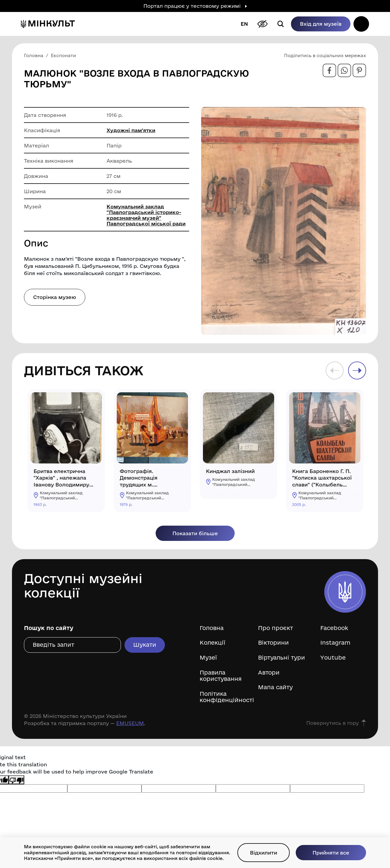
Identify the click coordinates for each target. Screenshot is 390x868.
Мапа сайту (275, 687)
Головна (212, 628)
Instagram (335, 643)
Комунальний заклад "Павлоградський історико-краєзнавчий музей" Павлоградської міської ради (146, 215)
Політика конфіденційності (224, 697)
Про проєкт (276, 628)
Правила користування (221, 676)
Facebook (334, 628)
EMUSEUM (130, 723)
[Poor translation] (16, 780)
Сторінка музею (55, 297)
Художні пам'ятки (131, 130)
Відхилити (264, 853)
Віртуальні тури (282, 658)
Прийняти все (331, 853)
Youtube (333, 658)
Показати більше (195, 533)
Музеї (208, 658)
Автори (269, 673)
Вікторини (273, 643)
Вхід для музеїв (321, 24)
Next (357, 370)
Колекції (213, 643)
